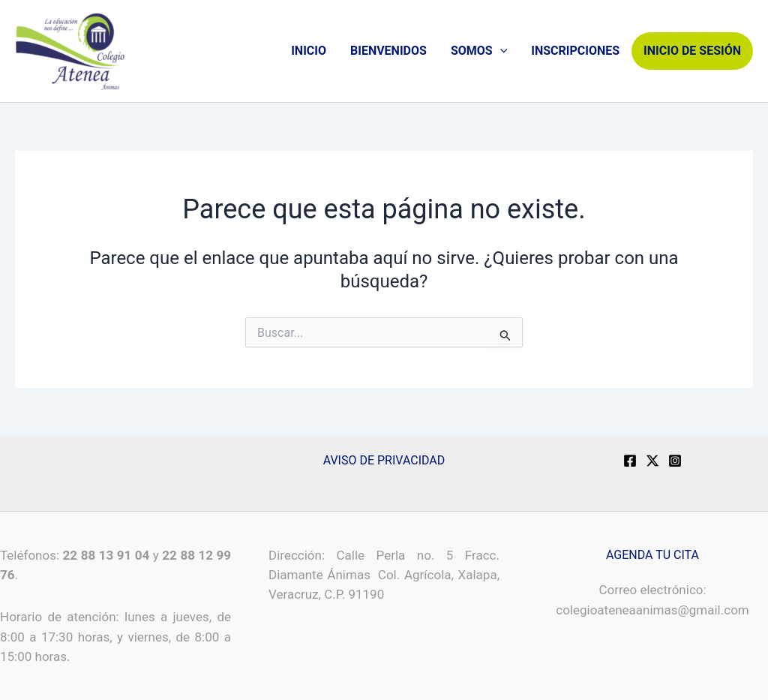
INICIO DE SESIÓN (692, 51)
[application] (500, 51)
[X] (652, 461)
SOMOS (479, 51)
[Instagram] (675, 461)
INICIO (309, 51)
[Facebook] (630, 461)
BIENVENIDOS (388, 51)
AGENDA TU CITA (652, 555)
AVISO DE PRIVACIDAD (384, 460)
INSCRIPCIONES (575, 51)
